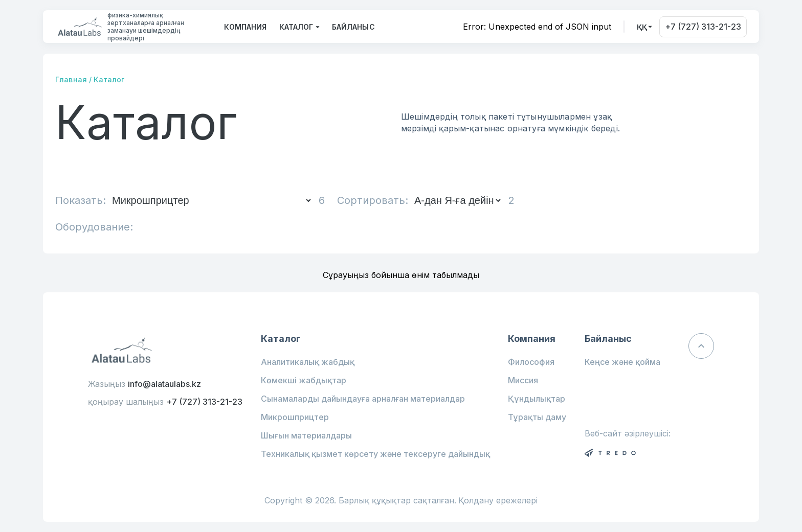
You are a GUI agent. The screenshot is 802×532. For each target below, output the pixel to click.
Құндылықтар (537, 399)
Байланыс (353, 27)
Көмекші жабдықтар (304, 380)
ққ (642, 27)
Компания (245, 27)
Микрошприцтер (295, 417)
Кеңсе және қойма (622, 362)
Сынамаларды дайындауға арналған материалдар (363, 399)
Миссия (523, 380)
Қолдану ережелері (498, 501)
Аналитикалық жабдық (308, 362)
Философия (531, 362)
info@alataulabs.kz (164, 384)
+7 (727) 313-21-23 (703, 27)
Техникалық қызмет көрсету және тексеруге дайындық (375, 454)
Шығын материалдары (306, 435)
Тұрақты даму (537, 417)
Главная (71, 79)
